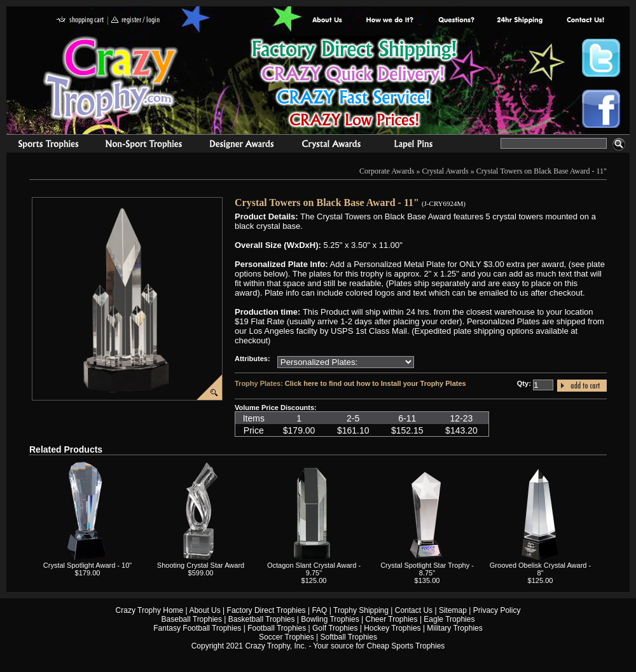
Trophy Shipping (361, 610)
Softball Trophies (349, 637)
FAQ (319, 610)
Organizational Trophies (144, 146)
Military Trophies (454, 628)
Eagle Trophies (449, 619)
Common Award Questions (456, 21)
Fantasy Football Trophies (197, 628)
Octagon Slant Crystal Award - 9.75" (314, 569)
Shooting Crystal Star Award (201, 565)
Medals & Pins (416, 146)
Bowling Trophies (330, 619)
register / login (135, 21)
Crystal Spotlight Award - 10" (87, 565)
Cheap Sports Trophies (406, 646)
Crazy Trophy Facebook (601, 109)
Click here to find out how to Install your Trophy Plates (376, 383)
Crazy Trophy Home (150, 610)
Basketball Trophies (262, 619)
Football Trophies (277, 628)
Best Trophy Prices (354, 85)
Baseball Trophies (192, 619)
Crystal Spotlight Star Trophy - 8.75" (427, 569)
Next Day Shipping (520, 21)
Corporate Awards (387, 171)
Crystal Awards (446, 171)
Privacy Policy (497, 610)
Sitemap (453, 610)
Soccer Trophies (287, 637)
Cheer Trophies (392, 619)
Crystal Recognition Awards (331, 146)
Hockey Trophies (392, 628)
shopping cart (80, 21)
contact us (585, 21)
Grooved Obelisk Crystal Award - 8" (540, 569)
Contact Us (414, 610)
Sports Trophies (43, 146)
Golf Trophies (335, 628)
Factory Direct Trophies (390, 21)
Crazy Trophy (111, 78)
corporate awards (241, 146)
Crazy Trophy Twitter (601, 58)
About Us (328, 21)
